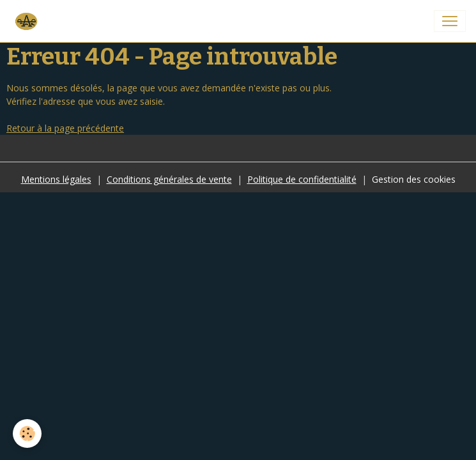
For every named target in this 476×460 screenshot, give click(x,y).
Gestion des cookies (414, 179)
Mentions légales (56, 179)
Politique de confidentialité (302, 179)
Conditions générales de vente (169, 179)
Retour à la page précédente (65, 128)
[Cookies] (27, 433)
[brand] (28, 21)
